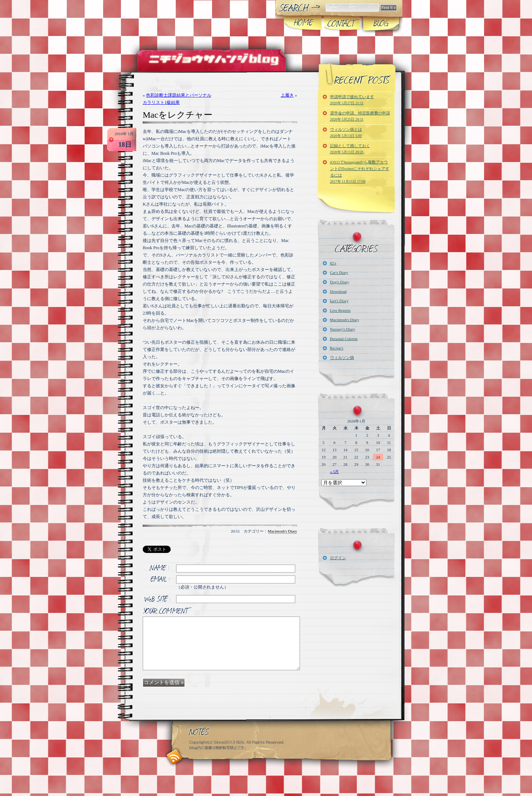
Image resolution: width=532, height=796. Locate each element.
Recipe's (337, 348)
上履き (287, 95)
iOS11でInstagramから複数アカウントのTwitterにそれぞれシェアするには (360, 172)
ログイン (338, 558)
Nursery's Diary (343, 329)
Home (303, 23)
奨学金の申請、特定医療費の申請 (360, 116)
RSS (174, 757)
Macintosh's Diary (283, 531)
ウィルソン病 (342, 357)
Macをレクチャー (178, 115)
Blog (380, 23)
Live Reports (340, 310)
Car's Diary (339, 272)
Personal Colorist (344, 339)
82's (333, 263)
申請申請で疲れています (352, 100)
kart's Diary (339, 301)
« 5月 (335, 472)
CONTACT (342, 23)
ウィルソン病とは (346, 132)
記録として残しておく (350, 149)
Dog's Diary (340, 282)
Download (338, 291)
